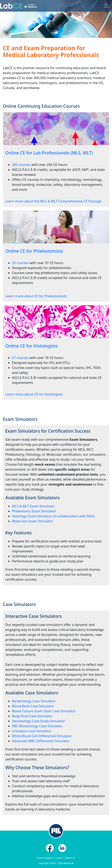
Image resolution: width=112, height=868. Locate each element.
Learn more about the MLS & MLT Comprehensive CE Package (53, 201)
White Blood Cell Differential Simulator (42, 736)
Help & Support (45, 858)
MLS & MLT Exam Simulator (33, 506)
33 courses (20, 263)
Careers (59, 858)
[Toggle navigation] (106, 6)
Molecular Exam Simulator (32, 521)
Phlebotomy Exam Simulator (34, 511)
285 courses (21, 165)
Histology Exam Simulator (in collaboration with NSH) (53, 516)
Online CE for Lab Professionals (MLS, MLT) (49, 153)
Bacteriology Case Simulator (34, 701)
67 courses (20, 358)
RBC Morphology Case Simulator (37, 726)
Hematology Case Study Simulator (39, 721)
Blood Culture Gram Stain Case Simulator (44, 711)
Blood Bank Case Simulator (33, 706)
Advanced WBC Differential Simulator (41, 741)
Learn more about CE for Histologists (34, 394)
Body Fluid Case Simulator (32, 716)
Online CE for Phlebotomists (34, 251)
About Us (70, 858)
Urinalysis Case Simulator (32, 731)
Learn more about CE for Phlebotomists (36, 296)
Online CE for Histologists (32, 346)
